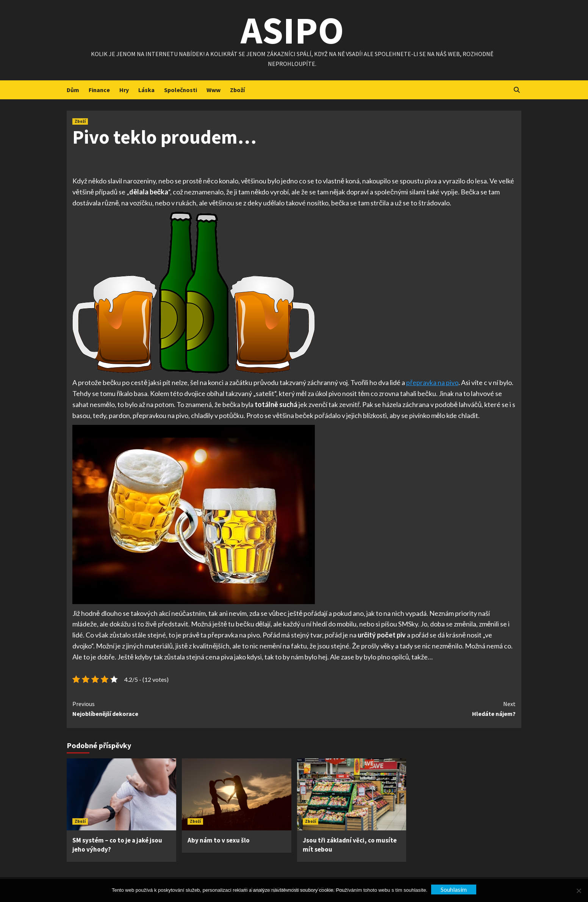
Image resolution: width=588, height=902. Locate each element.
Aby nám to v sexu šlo (219, 840)
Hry (124, 90)
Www (213, 90)
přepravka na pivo (432, 382)
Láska (146, 90)
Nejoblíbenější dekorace (183, 708)
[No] (579, 891)
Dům (73, 90)
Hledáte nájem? (405, 708)
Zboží (237, 90)
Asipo (292, 30)
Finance (99, 90)
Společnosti (181, 90)
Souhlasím (454, 889)
